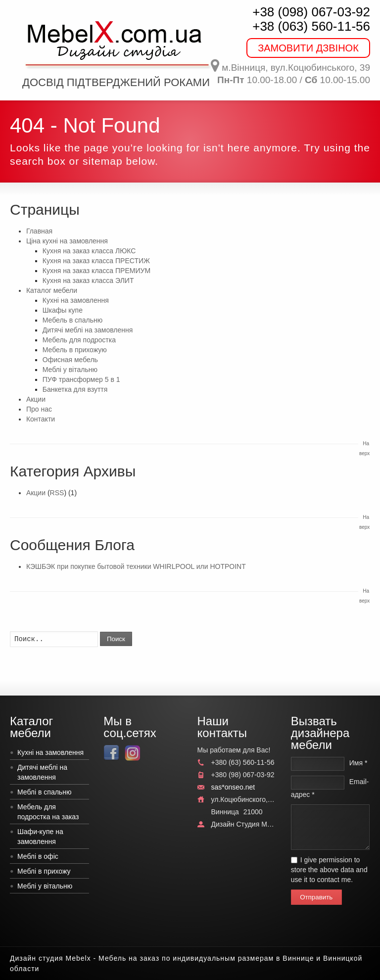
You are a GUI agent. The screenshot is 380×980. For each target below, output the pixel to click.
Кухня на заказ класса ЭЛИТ (88, 280)
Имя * (358, 763)
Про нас (39, 409)
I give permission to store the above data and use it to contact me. (329, 870)
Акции (36, 399)
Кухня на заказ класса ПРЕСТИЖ (96, 261)
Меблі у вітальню (70, 370)
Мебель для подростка (79, 340)
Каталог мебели (52, 290)
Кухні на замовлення (76, 300)
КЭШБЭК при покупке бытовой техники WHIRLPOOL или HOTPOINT (136, 566)
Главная (39, 231)
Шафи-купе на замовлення (40, 837)
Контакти (41, 419)
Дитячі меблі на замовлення (88, 330)
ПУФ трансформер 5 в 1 (81, 379)
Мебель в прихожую (75, 350)
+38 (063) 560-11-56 (311, 26)
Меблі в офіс (38, 856)
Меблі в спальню (44, 792)
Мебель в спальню (72, 320)
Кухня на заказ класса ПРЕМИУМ (96, 271)
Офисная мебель (70, 360)
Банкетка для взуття (75, 389)
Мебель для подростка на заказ (48, 812)
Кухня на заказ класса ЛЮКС (89, 251)
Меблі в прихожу (44, 871)
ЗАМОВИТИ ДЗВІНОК (308, 48)
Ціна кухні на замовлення (67, 241)
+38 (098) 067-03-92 (311, 12)
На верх (364, 448)
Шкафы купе (63, 310)
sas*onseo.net (233, 787)
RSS (57, 493)
